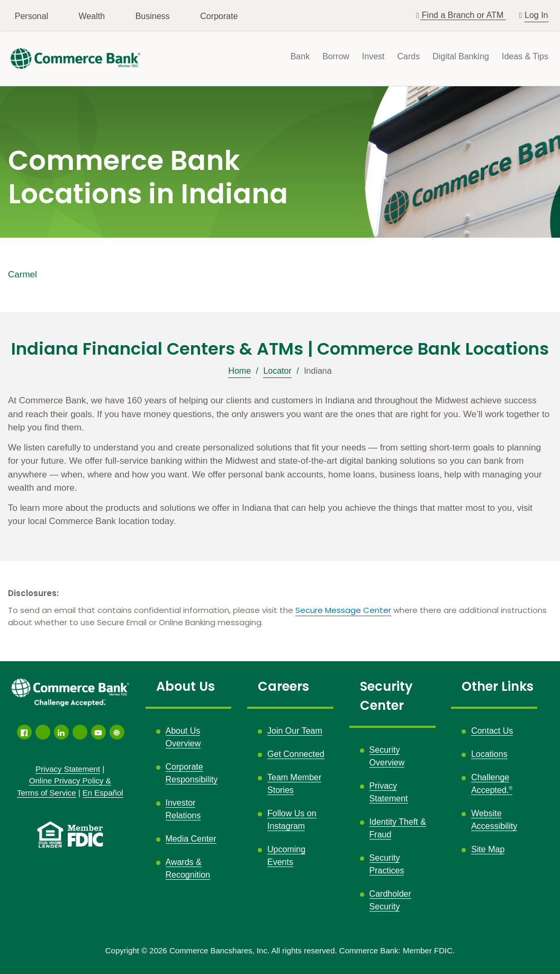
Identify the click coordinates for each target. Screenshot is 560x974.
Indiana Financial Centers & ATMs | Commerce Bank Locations (280, 349)
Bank (300, 56)
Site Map (488, 849)
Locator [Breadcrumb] (277, 371)
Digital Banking (461, 56)
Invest (373, 56)
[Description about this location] (280, 461)
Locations (489, 754)
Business (153, 16)
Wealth (92, 16)
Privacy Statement (68, 769)
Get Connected (296, 754)
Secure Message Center (343, 610)
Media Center (191, 839)
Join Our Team (295, 731)
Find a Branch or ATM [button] (464, 15)
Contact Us (492, 731)
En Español (103, 793)
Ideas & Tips (525, 56)
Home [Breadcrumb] (240, 371)
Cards (409, 56)
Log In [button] (536, 14)
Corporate (219, 16)
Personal (31, 16)
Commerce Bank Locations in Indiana (148, 178)
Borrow (336, 56)
